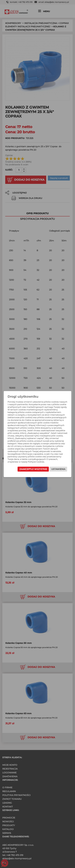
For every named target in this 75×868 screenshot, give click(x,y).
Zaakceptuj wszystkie (33, 469)
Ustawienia (58, 469)
